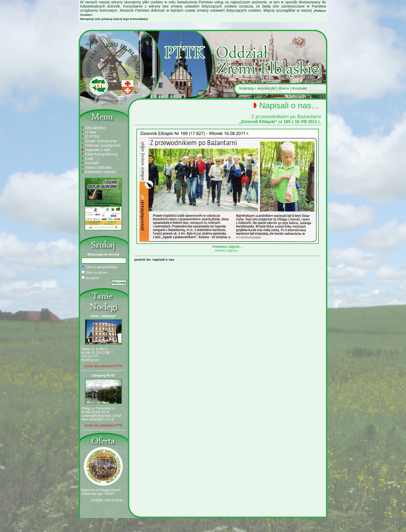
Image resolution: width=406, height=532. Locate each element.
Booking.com (90, 360)
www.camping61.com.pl (98, 419)
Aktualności (95, 128)
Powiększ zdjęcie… (228, 245)
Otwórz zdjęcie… (228, 250)
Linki (89, 158)
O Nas (91, 132)
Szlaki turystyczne (101, 141)
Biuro (284, 88)
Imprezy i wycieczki (257, 88)
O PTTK (92, 136)
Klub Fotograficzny (102, 154)
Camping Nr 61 (103, 375)
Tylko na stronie (94, 272)
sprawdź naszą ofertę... (108, 500)
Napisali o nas (97, 150)
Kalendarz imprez (100, 172)
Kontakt (300, 88)
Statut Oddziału (99, 167)
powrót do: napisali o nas (154, 260)
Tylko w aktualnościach (99, 267)
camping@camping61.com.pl (101, 416)
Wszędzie (90, 278)
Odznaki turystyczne (103, 145)
